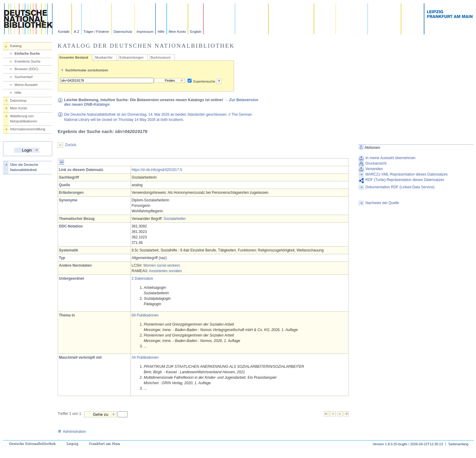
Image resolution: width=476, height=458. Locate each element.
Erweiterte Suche (27, 61)
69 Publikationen (145, 315)
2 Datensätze (143, 279)
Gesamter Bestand (74, 57)
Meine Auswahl (26, 85)
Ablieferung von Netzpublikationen (24, 119)
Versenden (374, 169)
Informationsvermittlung (28, 129)
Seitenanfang (458, 444)
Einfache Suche (27, 53)
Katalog (16, 46)
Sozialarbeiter (175, 219)
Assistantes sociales (165, 271)
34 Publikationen (145, 357)
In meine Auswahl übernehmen (391, 158)
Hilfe (161, 32)
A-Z (76, 32)
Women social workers (161, 265)
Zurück (71, 145)
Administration (72, 432)
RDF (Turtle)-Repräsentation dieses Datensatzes (405, 180)
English (196, 32)
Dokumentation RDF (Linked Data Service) (400, 187)
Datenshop (18, 101)
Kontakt (64, 32)
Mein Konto (177, 32)
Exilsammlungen (131, 57)
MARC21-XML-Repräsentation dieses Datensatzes (407, 174)
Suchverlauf (24, 77)
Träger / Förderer (96, 32)
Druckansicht (376, 163)
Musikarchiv (104, 57)
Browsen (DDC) (26, 69)
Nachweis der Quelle (382, 203)
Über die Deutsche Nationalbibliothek (24, 167)
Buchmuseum (161, 57)
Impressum (145, 32)
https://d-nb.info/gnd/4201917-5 (157, 170)
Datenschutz (123, 32)
